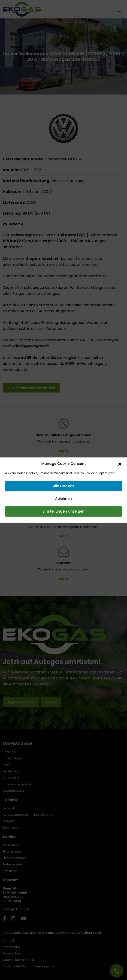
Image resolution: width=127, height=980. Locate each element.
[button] (120, 464)
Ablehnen (63, 499)
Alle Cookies (64, 486)
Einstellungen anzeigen (64, 511)
